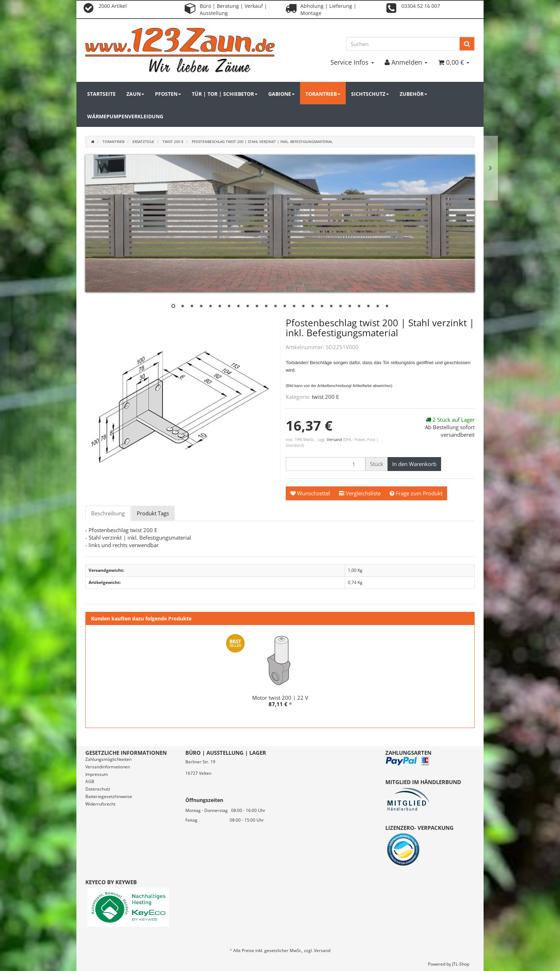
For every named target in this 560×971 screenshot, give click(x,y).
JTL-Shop (461, 964)
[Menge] (326, 464)
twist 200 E (325, 397)
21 (359, 307)
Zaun (135, 94)
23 (377, 307)
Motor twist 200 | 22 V (280, 698)
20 (350, 307)
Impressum (97, 774)
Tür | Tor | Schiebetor (225, 94)
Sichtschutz (370, 94)
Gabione (281, 94)
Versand (335, 439)
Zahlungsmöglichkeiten (108, 759)
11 (266, 307)
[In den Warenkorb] (414, 464)
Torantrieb (323, 94)
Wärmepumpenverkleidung (125, 116)
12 (275, 307)
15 (303, 307)
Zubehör (413, 94)
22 (368, 307)
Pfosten (168, 94)
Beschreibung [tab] (108, 513)
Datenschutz (98, 789)
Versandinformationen (108, 767)
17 (322, 307)
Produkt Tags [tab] (153, 513)
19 (340, 307)
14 (294, 307)
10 (257, 307)
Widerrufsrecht (100, 804)
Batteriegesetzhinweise (109, 796)
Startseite (101, 94)
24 (387, 307)
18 (331, 307)
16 (312, 307)
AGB (90, 781)
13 (285, 307)
